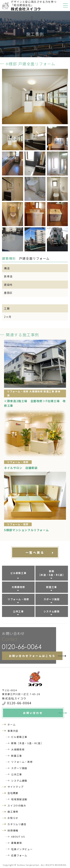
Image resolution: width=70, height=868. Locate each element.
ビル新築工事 (19, 573)
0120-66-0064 (19, 703)
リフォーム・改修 (18, 599)
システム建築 (52, 611)
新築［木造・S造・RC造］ (52, 573)
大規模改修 (18, 587)
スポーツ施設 (52, 599)
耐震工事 (51, 587)
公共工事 (18, 611)
